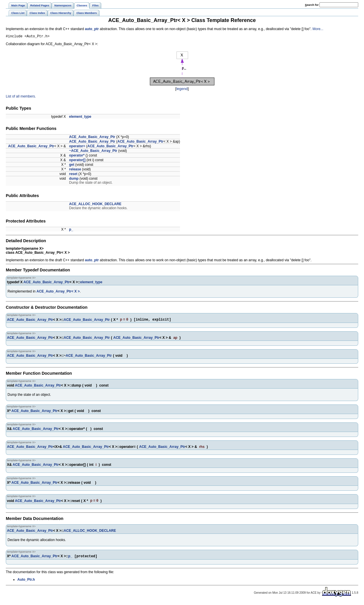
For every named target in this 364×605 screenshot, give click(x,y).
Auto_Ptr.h (26, 582)
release (75, 170)
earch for (312, 5)
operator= (77, 147)
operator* (77, 156)
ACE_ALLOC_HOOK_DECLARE (95, 205)
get (72, 165)
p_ (71, 230)
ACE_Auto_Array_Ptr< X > (58, 292)
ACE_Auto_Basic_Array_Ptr (92, 138)
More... (318, 29)
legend (182, 90)
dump (74, 179)
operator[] (77, 161)
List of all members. (21, 97)
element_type (80, 117)
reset (73, 175)
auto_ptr (92, 29)
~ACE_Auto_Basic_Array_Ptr (93, 152)
